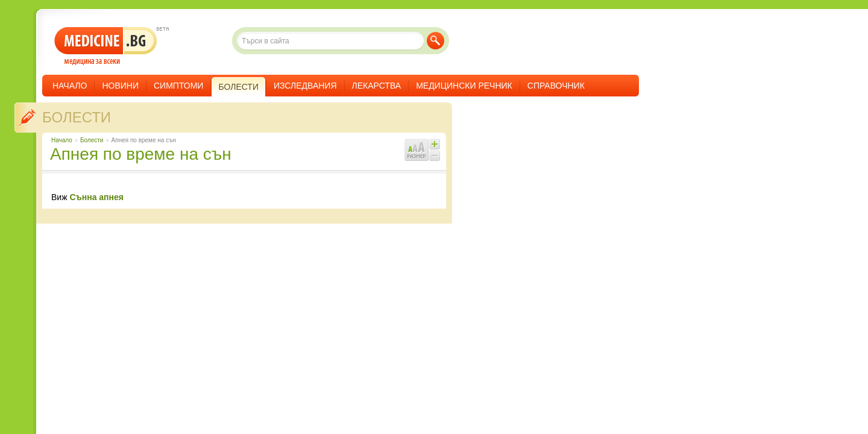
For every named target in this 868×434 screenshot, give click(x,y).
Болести (77, 117)
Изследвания (305, 86)
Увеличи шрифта (435, 144)
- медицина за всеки (106, 46)
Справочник (556, 86)
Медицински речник (464, 86)
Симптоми (178, 86)
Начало (70, 86)
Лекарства (377, 86)
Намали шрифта (435, 156)
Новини (120, 86)
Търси (436, 41)
